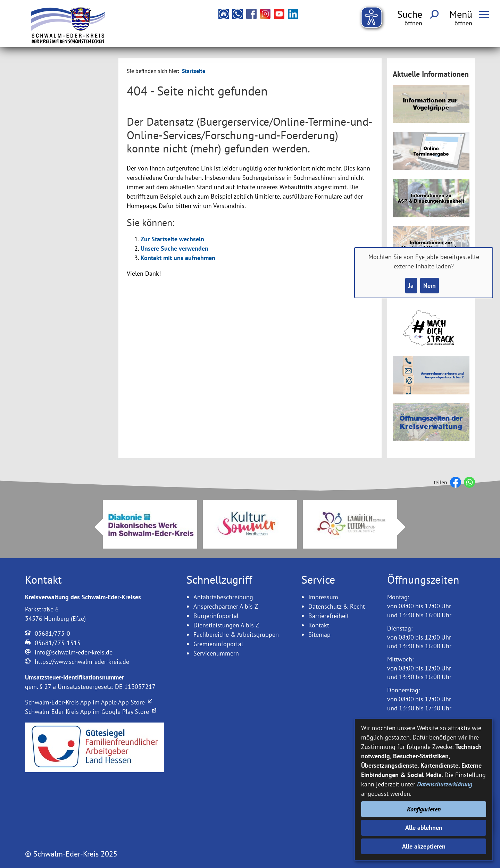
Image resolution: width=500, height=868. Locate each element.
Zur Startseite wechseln (172, 239)
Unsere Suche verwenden (174, 248)
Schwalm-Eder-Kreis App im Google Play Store (91, 712)
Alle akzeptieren (424, 846)
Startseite (194, 71)
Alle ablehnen (424, 828)
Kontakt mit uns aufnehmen (178, 258)
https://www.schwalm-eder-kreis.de (82, 662)
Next (406, 527)
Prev (94, 527)
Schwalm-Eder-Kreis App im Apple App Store (89, 702)
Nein (430, 286)
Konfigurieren (424, 809)
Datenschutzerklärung (445, 784)
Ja (411, 286)
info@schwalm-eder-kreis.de (74, 652)
